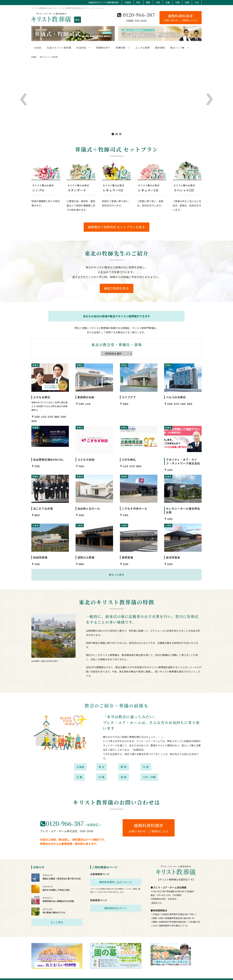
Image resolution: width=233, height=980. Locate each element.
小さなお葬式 (42, 396)
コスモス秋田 (86, 457)
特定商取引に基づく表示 (182, 974)
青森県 (34, 419)
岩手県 (50, 415)
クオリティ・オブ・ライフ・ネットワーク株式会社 (183, 459)
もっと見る (117, 569)
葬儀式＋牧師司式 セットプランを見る (116, 227)
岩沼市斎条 (173, 552)
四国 (187, 2)
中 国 (101, 772)
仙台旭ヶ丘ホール (89, 504)
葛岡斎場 (127, 552)
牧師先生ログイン (116, 903)
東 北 (101, 761)
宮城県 (37, 415)
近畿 (168, 2)
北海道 (128, 2)
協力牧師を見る (117, 288)
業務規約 (198, 974)
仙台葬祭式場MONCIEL (48, 457)
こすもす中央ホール (134, 504)
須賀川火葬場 (86, 552)
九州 (197, 2)
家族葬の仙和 (86, 396)
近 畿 (79, 772)
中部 (158, 2)
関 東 (124, 761)
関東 (148, 2)
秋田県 (63, 415)
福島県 (57, 415)
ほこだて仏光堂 (43, 504)
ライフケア (129, 396)
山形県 (44, 415)
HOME (34, 57)
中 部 (146, 761)
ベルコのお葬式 (176, 396)
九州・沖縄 (149, 772)
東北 (138, 2)
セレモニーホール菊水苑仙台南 (183, 506)
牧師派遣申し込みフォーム (116, 877)
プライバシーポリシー (160, 974)
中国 (177, 2)
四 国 (124, 772)
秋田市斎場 (40, 552)
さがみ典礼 (129, 457)
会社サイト (157, 897)
